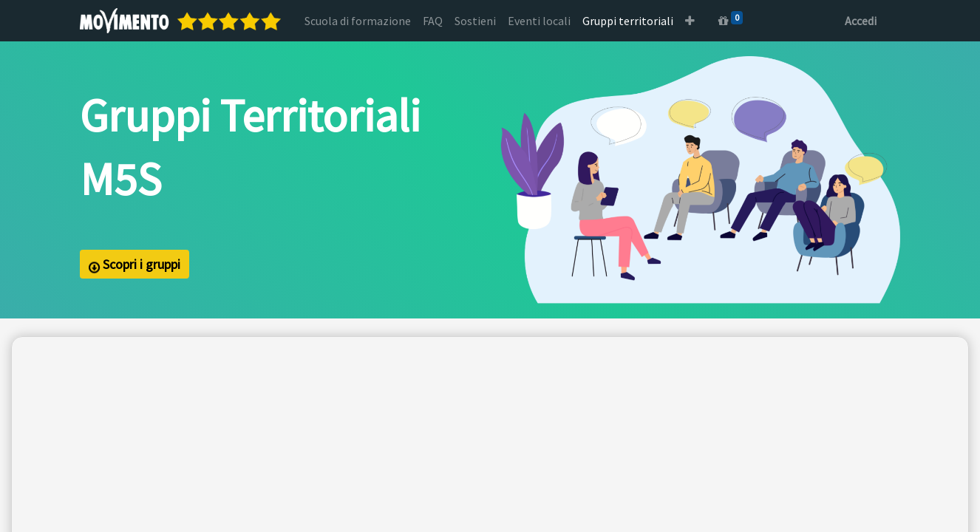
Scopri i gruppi (135, 265)
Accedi (861, 21)
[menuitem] (358, 21)
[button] (690, 21)
